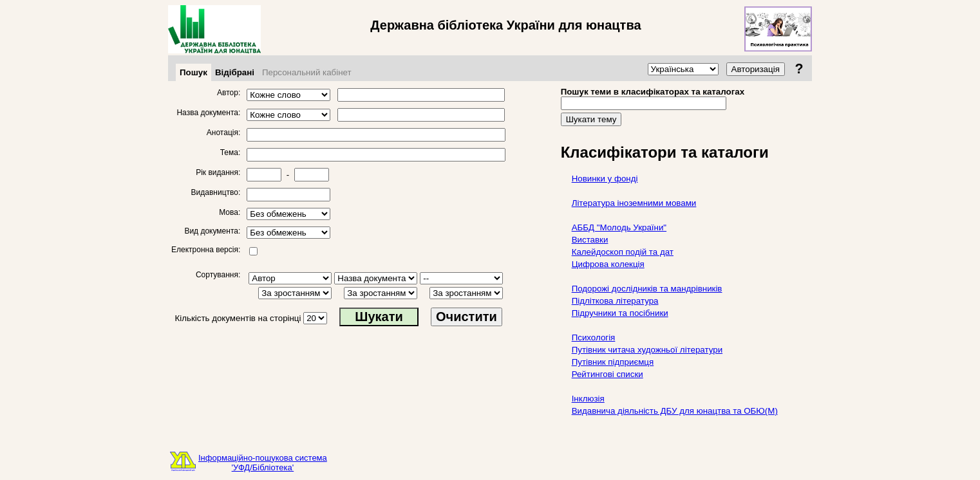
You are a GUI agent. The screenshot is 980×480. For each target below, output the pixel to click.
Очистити (466, 317)
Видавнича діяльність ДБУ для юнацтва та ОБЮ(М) (675, 411)
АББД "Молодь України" (619, 227)
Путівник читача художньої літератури (647, 350)
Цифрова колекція (608, 264)
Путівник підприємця (613, 362)
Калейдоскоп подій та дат (623, 252)
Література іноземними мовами (634, 203)
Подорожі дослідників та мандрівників (647, 289)
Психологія (594, 337)
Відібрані (235, 72)
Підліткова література (615, 301)
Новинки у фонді (605, 179)
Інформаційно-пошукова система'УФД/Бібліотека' (263, 463)
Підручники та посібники (620, 313)
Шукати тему (591, 119)
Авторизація (756, 69)
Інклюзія (588, 399)
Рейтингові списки (608, 374)
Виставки (590, 240)
